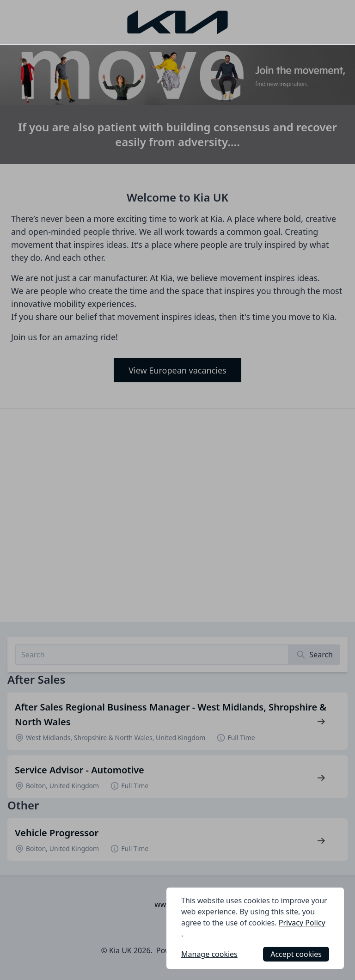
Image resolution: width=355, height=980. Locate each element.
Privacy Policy (302, 923)
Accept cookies (296, 954)
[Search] (315, 655)
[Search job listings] (152, 655)
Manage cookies (209, 954)
